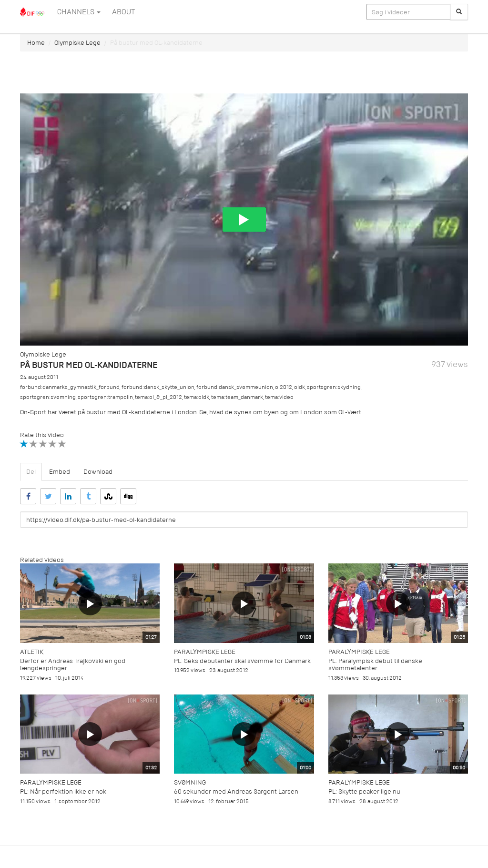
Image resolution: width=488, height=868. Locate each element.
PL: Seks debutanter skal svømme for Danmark (242, 661)
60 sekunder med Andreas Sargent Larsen (236, 791)
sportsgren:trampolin (105, 397)
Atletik (32, 652)
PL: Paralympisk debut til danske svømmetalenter (375, 664)
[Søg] (459, 12)
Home (36, 43)
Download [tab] (98, 472)
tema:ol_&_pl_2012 (158, 397)
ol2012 (284, 387)
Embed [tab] (60, 472)
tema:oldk (197, 397)
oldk (300, 387)
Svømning (190, 782)
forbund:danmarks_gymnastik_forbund (70, 387)
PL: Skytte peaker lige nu (364, 791)
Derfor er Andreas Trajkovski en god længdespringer (73, 664)
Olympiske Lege (77, 43)
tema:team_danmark (237, 397)
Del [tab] (31, 472)
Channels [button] (79, 12)
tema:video (279, 397)
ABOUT (123, 12)
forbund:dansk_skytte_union (158, 387)
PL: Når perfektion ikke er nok (63, 791)
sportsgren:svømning (48, 397)
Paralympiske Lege (205, 652)
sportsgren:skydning (334, 387)
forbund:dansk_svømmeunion (235, 387)
